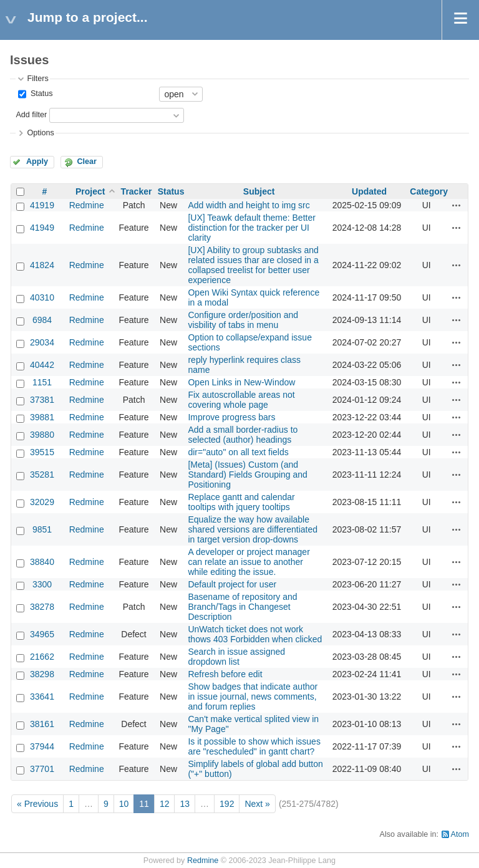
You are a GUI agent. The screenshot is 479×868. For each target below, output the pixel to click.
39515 (42, 452)
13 (185, 804)
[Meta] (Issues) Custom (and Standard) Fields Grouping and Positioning (247, 475)
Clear (87, 162)
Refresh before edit (225, 674)
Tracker (137, 191)
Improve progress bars (231, 417)
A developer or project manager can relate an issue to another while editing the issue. (249, 562)
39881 (42, 417)
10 (124, 804)
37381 (42, 400)
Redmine (87, 205)
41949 (42, 228)
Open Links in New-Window (241, 382)
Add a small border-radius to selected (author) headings (243, 435)
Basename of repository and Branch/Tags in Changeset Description (242, 607)
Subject (259, 191)
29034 (42, 342)
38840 (42, 562)
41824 (42, 265)
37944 (42, 746)
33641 (42, 697)
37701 (42, 769)
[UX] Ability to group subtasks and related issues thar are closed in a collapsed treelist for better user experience (253, 265)
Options (40, 133)
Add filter (31, 115)
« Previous (37, 804)
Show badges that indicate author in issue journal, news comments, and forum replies (253, 697)
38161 (42, 724)
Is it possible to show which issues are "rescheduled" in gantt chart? (254, 746)
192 (227, 804)
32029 (42, 502)
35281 (42, 475)
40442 (42, 365)
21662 (42, 657)
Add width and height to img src (249, 205)
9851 (42, 529)
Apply (37, 162)
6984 (42, 320)
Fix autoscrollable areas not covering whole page (241, 400)
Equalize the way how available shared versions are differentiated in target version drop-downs (253, 529)
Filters (37, 79)
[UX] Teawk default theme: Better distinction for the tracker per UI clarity (251, 228)
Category (429, 191)
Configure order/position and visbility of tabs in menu (243, 320)
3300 (42, 584)
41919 (42, 205)
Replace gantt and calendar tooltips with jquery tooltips (241, 502)
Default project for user (232, 584)
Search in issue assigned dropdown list (236, 657)
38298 (42, 674)
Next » (257, 804)
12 (165, 804)
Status (40, 94)
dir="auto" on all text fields (238, 452)
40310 (42, 297)
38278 (42, 607)
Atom (460, 834)
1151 (42, 382)
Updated (369, 191)
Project (90, 191)
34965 (42, 634)
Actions (457, 205)
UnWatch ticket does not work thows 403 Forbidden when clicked (255, 634)
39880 (42, 435)
